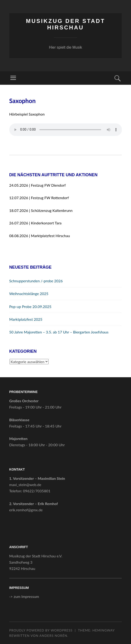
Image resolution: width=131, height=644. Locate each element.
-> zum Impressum (24, 596)
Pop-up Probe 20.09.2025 (30, 306)
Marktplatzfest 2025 (26, 319)
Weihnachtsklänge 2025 (29, 294)
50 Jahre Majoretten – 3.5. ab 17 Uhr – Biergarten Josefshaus (59, 332)
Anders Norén (53, 636)
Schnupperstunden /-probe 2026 (36, 281)
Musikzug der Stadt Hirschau (65, 24)
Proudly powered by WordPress (41, 630)
